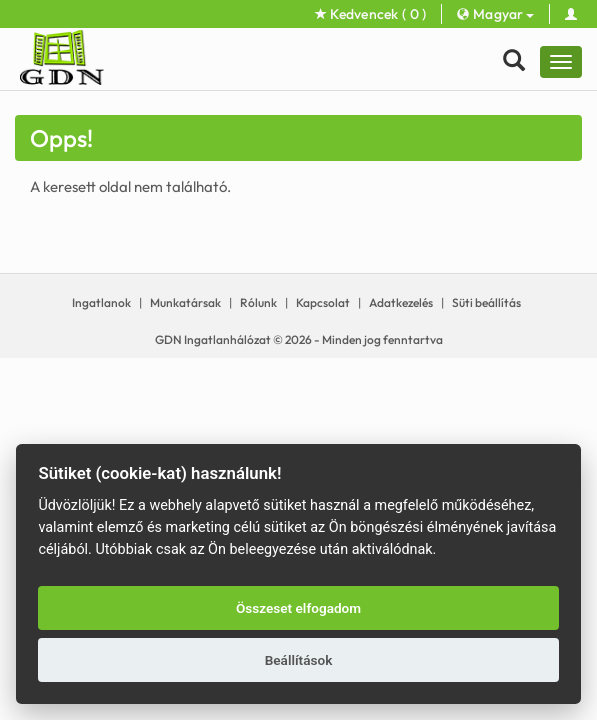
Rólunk (258, 302)
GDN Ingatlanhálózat (213, 339)
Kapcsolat (323, 302)
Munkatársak (185, 302)
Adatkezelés (401, 302)
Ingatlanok (101, 302)
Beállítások (299, 660)
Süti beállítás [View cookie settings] (486, 302)
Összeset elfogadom (298, 608)
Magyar (495, 14)
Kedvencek (371, 14)
